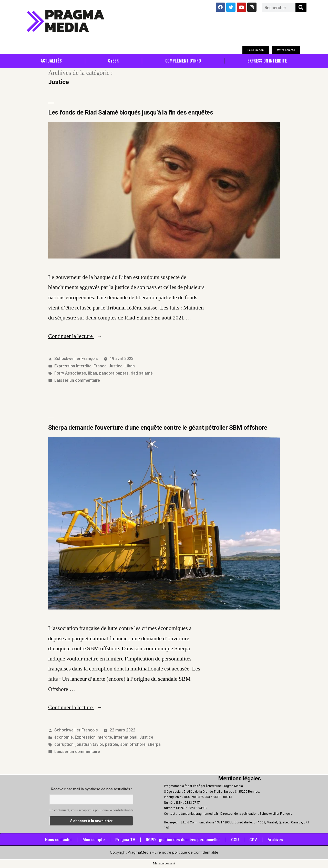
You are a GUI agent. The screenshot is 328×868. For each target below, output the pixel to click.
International (126, 737)
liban (93, 373)
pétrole (112, 744)
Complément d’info (183, 61)
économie (64, 737)
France (100, 366)
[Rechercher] (301, 7)
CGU (235, 840)
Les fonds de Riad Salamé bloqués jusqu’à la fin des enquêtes (131, 112)
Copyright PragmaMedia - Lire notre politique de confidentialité (164, 852)
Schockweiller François (76, 359)
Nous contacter (59, 840)
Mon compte (94, 840)
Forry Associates (70, 373)
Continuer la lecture (75, 336)
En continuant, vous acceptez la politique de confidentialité (91, 810)
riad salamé (142, 373)
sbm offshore (133, 744)
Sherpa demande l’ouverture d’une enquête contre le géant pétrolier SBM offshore (158, 428)
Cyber (114, 61)
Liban (130, 366)
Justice (116, 366)
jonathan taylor (89, 744)
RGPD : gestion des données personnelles (183, 840)
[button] (256, 50)
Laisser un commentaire (77, 380)
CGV (253, 840)
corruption (64, 744)
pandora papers (114, 373)
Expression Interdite (267, 61)
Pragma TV (125, 840)
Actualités (51, 61)
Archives (275, 840)
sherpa (154, 744)
